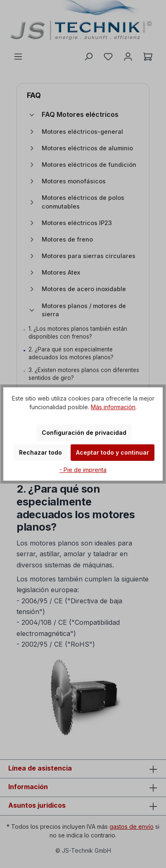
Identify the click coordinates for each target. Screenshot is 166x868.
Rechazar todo (40, 452)
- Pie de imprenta (83, 470)
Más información (113, 407)
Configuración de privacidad (84, 433)
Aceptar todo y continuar (113, 452)
